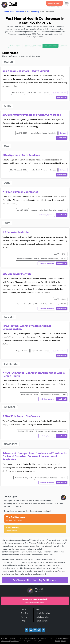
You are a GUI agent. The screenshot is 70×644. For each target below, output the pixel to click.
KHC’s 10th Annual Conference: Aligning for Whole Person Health (34, 374)
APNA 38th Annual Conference (21, 416)
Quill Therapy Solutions (35, 543)
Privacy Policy (60, 641)
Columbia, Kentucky (46, 215)
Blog (38, 609)
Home (24, 609)
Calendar (63, 46)
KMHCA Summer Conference (20, 192)
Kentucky (36, 12)
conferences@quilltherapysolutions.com (19, 552)
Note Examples (42, 617)
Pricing (24, 617)
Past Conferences (51, 46)
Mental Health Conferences (14, 12)
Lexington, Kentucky (46, 263)
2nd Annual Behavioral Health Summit (26, 71)
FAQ (23, 621)
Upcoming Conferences (33, 46)
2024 (28, 12)
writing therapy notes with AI (37, 562)
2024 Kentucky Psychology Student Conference (32, 115)
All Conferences (15, 46)
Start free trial (54, 3)
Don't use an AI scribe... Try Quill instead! (35, 580)
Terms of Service (62, 638)
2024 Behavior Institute (17, 274)
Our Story (25, 613)
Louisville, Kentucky (59, 93)
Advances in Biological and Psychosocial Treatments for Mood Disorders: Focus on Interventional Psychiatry (35, 456)
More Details (62, 97)
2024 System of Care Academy (21, 155)
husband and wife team (12, 571)
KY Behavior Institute (16, 232)
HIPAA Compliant (43, 613)
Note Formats (42, 621)
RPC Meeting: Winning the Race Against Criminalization (27, 327)
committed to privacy (42, 565)
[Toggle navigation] (66, 3)
